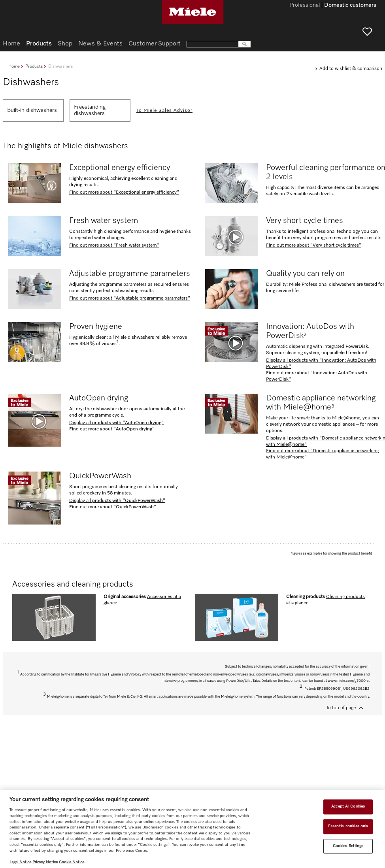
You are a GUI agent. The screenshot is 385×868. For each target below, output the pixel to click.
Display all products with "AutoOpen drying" (116, 423)
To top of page (341, 708)
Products (34, 66)
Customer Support (155, 44)
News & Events (100, 44)
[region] (192, 829)
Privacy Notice (45, 862)
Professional (305, 6)
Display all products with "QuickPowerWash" (117, 501)
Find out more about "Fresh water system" (114, 245)
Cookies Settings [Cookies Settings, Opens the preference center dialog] (348, 846)
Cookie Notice (72, 862)
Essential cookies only (348, 826)
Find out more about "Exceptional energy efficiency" (124, 192)
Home (14, 66)
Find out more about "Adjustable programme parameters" (130, 298)
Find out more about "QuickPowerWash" (113, 507)
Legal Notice (20, 862)
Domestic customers (350, 6)
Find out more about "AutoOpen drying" (112, 429)
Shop (65, 44)
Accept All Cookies (348, 807)
